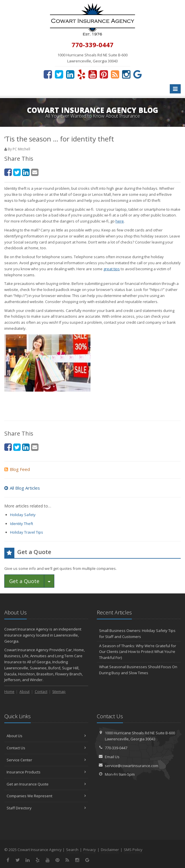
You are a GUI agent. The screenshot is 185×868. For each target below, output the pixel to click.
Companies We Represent (46, 796)
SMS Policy (133, 850)
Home (9, 692)
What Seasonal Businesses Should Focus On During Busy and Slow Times (138, 670)
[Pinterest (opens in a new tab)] (104, 74)
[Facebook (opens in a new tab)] (48, 74)
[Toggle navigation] (175, 89)
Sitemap (59, 692)
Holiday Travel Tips (27, 532)
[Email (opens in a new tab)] (35, 172)
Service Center (46, 760)
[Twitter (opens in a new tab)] (59, 74)
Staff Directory (46, 808)
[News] (115, 74)
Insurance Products (46, 772)
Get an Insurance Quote (46, 784)
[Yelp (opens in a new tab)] (81, 74)
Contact (41, 692)
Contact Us (46, 748)
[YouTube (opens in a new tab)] (93, 74)
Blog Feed (17, 469)
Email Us (112, 757)
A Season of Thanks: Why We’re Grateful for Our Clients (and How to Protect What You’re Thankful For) (138, 652)
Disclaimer (110, 850)
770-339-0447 (116, 748)
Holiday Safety (23, 515)
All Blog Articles (22, 488)
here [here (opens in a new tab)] (120, 221)
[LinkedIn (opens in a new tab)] (70, 74)
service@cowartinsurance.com (132, 766)
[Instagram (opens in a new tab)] (126, 74)
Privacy (90, 850)
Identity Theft (22, 524)
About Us (46, 736)
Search (72, 850)
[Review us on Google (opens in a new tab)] (137, 74)
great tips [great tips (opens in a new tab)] (112, 269)
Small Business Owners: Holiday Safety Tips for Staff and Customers (137, 634)
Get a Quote (24, 581)
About (25, 692)
